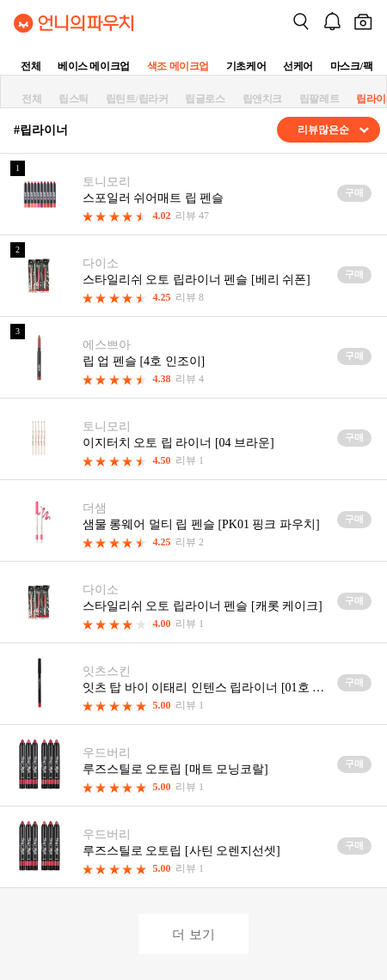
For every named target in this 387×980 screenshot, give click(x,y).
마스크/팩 (351, 66)
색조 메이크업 (178, 66)
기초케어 (246, 66)
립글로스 (205, 99)
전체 (31, 66)
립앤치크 (262, 99)
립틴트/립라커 (137, 99)
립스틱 (74, 99)
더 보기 (193, 934)
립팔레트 (319, 99)
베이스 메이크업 (94, 66)
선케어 (298, 66)
